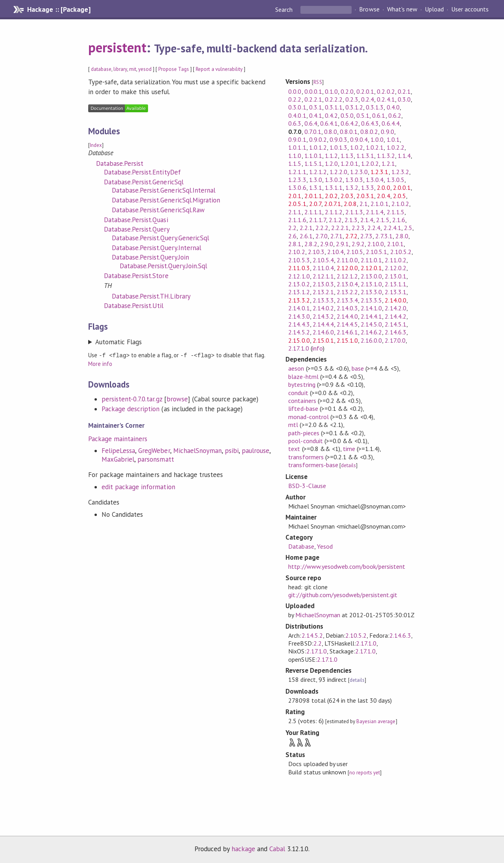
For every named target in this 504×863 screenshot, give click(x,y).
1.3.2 (352, 187)
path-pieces (304, 433)
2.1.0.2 (400, 204)
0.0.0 (295, 91)
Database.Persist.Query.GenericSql (160, 238)
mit (133, 69)
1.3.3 (368, 187)
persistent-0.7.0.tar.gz (132, 399)
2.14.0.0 (395, 300)
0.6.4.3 (370, 123)
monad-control (308, 417)
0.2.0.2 (386, 91)
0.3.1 (316, 107)
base (358, 368)
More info (100, 363)
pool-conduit (305, 441)
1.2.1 (388, 163)
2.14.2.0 (395, 308)
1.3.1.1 (334, 187)
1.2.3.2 (400, 172)
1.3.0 (316, 180)
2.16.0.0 (371, 340)
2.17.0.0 (395, 340)
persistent (117, 47)
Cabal (277, 849)
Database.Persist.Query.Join (150, 257)
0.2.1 (404, 91)
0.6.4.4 (390, 123)
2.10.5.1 (376, 252)
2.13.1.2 (299, 292)
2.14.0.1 (299, 308)
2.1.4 (367, 220)
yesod (145, 69)
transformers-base (313, 465)
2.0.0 (383, 187)
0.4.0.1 (297, 115)
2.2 (292, 228)
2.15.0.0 (299, 340)
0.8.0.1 (349, 132)
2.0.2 (331, 196)
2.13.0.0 (371, 276)
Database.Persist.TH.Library (151, 296)
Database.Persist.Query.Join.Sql (163, 266)
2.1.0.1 (379, 204)
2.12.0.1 (371, 268)
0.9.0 (387, 132)
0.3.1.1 (334, 107)
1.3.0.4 (375, 180)
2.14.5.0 (371, 324)
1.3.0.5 (396, 180)
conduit (298, 393)
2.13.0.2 (299, 284)
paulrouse (256, 450)
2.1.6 (399, 220)
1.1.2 (331, 156)
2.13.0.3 (323, 284)
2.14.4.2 (395, 316)
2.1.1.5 (396, 212)
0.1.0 (331, 91)
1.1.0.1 (313, 156)
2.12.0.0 (347, 268)
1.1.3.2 (386, 156)
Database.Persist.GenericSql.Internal (164, 190)
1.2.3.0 (359, 172)
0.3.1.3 (375, 107)
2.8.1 (295, 244)
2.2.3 (358, 228)
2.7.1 (336, 236)
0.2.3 (352, 99)
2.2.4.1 (392, 228)
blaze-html (303, 377)
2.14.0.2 (323, 308)
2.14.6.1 (347, 332)
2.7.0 (321, 236)
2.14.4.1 (371, 316)
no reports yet (365, 773)
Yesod (325, 546)
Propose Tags (174, 69)
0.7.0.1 (313, 132)
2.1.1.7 (318, 220)
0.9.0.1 (297, 139)
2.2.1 (306, 228)
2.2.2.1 (340, 228)
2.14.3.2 (323, 316)
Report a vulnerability (219, 69)
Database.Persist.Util (134, 306)
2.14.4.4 (323, 324)
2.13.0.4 (347, 284)
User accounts (470, 9)
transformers (306, 457)
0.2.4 (368, 99)
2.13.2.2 (347, 292)
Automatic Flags (119, 342)
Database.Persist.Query (137, 229)
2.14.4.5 (347, 324)
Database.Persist (120, 163)
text (294, 449)
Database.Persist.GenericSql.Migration (166, 200)
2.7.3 (366, 236)
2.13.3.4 (347, 300)
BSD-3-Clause (307, 486)
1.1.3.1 (365, 156)
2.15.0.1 (323, 340)
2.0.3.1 (365, 196)
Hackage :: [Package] (59, 9)
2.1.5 (383, 220)
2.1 (364, 204)
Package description (131, 408)
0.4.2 (331, 115)
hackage (243, 849)
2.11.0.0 (347, 260)
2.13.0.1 (395, 276)
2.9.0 (327, 244)
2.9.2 (358, 244)
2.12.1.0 (299, 276)
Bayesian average (376, 721)
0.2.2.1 (313, 99)
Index (96, 145)
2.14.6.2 (371, 332)
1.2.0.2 (370, 163)
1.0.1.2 (318, 147)
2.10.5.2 (401, 252)
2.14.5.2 (299, 332)
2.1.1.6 (297, 220)
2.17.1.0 (298, 348)
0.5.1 (363, 115)
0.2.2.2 (334, 99)
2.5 (408, 228)
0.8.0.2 (369, 132)
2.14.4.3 (299, 324)
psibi (232, 450)
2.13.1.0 (371, 284)
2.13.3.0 (371, 292)
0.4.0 (393, 107)
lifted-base (303, 408)
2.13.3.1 (395, 292)
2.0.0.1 (402, 187)
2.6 (292, 236)
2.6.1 (306, 236)
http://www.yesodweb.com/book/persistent (347, 566)
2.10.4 (335, 252)
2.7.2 (351, 236)
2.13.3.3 (323, 300)
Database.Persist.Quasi (136, 220)
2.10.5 (355, 252)
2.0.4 (383, 196)
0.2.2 (295, 99)
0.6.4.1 (329, 123)
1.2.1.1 (297, 172)
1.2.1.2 (318, 172)
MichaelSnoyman (197, 450)
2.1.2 (335, 220)
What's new (402, 9)
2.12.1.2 (347, 276)
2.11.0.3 (299, 268)
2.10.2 (296, 252)
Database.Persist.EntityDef (142, 172)
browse (177, 399)
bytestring (302, 384)
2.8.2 (311, 244)
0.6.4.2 (349, 123)
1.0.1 (393, 139)
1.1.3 (347, 156)
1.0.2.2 (396, 147)
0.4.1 (316, 115)
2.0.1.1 (313, 196)
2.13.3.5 (371, 300)
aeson (296, 368)
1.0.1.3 (338, 147)
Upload (434, 9)
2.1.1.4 (375, 212)
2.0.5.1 (297, 204)
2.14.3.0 (299, 316)
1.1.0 (295, 156)
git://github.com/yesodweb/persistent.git (343, 595)
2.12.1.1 (323, 276)
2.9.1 (342, 244)
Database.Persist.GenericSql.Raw (158, 210)
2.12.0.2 (395, 268)
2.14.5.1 (395, 324)
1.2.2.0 (338, 172)
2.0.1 (295, 196)
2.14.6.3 (395, 332)
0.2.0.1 (365, 91)
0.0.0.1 (313, 91)
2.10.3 (316, 252)
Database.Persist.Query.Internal (157, 248)
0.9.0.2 (318, 139)
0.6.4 (311, 123)
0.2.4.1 (386, 99)
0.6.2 (395, 115)
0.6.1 (379, 115)
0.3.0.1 (297, 107)
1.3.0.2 (334, 180)
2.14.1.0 (371, 308)
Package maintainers (118, 438)
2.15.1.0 (347, 340)
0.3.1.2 (354, 107)
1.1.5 (295, 163)
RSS (318, 82)
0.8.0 (331, 132)
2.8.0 (402, 236)
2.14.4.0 (347, 316)
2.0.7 (315, 204)
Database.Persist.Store (136, 276)
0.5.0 (347, 115)
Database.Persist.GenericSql (144, 182)
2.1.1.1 (313, 212)
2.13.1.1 (395, 284)
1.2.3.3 (297, 180)
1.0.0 (377, 139)
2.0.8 (350, 204)
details (348, 465)
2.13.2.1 (323, 292)
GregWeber (154, 450)
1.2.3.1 (379, 172)
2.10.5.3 (299, 260)
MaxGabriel (118, 459)
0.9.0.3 (338, 139)
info (318, 348)
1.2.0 (331, 163)
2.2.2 (322, 228)
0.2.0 (347, 91)
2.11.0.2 (395, 260)
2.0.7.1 (333, 204)
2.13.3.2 (299, 300)
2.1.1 (295, 212)
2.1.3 (351, 220)
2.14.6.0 (323, 332)
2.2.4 (374, 228)
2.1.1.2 (334, 212)
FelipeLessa (118, 450)
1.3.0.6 (297, 187)
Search (285, 9)
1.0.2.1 (375, 147)
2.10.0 (376, 244)
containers (302, 401)
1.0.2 (357, 147)
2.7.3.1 (384, 236)
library (120, 69)
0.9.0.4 (359, 139)
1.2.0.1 (349, 163)
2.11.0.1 (371, 260)
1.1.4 (404, 156)
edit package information (138, 486)
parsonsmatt (156, 459)
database (101, 69)
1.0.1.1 (297, 147)
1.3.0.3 (354, 180)
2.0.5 (399, 196)
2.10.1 (395, 244)
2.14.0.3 (347, 308)
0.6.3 (295, 123)
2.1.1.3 (354, 212)
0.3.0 (404, 99)
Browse (369, 9)
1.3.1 (316, 187)
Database (301, 546)
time (349, 449)
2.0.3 (347, 196)
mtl (293, 425)
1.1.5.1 (313, 163)
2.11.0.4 (323, 268)
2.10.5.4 (323, 260)
